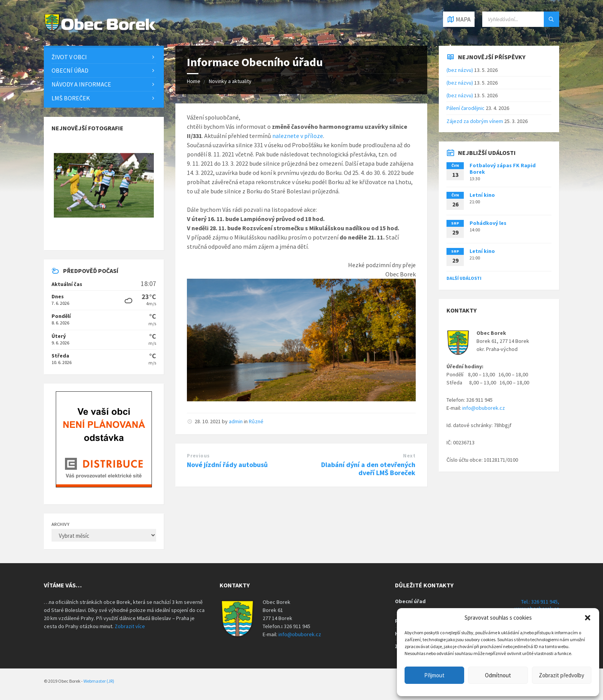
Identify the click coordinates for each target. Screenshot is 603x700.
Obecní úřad (70, 70)
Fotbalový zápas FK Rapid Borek (503, 169)
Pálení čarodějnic (466, 108)
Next (409, 456)
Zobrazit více (130, 626)
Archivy (60, 524)
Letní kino (482, 195)
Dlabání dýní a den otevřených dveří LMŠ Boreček (368, 469)
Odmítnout (498, 675)
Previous (198, 456)
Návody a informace (81, 84)
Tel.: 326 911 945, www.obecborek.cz (537, 605)
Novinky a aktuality (230, 81)
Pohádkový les (488, 223)
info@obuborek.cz (484, 408)
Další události (464, 278)
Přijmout (434, 675)
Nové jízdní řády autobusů (227, 465)
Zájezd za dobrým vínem (475, 121)
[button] (588, 618)
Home (194, 81)
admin (236, 421)
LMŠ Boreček (71, 98)
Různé (256, 421)
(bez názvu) (460, 70)
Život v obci (69, 57)
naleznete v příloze (298, 136)
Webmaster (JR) (99, 681)
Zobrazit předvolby (561, 675)
